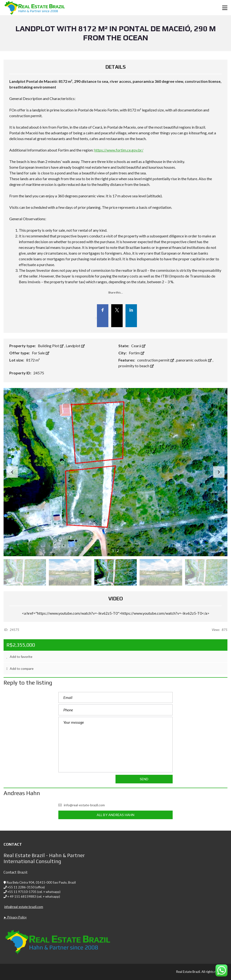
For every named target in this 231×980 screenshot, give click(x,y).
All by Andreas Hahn (115, 815)
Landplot (75, 346)
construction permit (156, 360)
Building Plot (51, 346)
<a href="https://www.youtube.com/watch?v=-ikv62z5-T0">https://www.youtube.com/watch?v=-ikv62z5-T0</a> (116, 613)
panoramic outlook (194, 360)
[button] (219, 472)
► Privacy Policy (15, 917)
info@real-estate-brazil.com (82, 805)
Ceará (138, 346)
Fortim (137, 353)
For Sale (41, 353)
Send (144, 779)
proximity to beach (136, 366)
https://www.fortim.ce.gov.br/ (119, 150)
